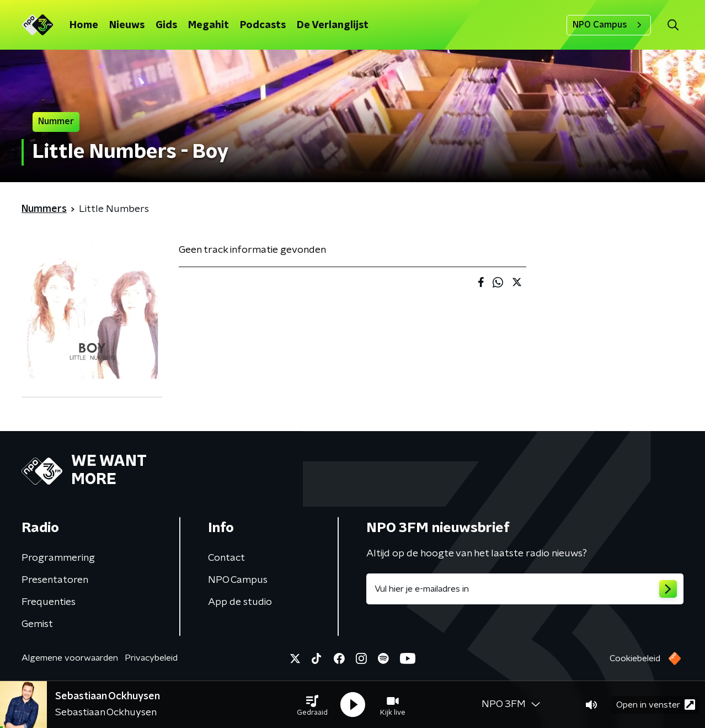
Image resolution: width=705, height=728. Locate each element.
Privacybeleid (151, 658)
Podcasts (263, 25)
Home (84, 25)
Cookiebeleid (635, 658)
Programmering (58, 558)
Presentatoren (55, 580)
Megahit (209, 25)
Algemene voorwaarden (70, 658)
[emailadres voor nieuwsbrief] (525, 589)
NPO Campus (609, 25)
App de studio (240, 602)
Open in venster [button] (656, 705)
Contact (226, 558)
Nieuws (127, 25)
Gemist (37, 624)
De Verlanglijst (333, 25)
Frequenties (49, 602)
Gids (166, 25)
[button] (312, 705)
